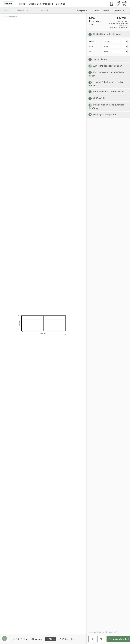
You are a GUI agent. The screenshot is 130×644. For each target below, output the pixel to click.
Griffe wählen (100, 98)
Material (37, 639)
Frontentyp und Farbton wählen (109, 92)
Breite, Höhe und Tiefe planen (108, 34)
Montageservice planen (105, 114)
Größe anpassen (10, 17)
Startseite (8, 10)
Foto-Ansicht (20, 639)
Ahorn (30, 10)
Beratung (61, 4)
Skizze (50, 639)
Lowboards (19, 10)
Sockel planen (100, 59)
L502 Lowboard (42, 10)
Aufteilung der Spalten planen (108, 66)
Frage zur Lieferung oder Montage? (103, 632)
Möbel (22, 4)
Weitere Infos (66, 639)
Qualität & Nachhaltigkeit (41, 4)
